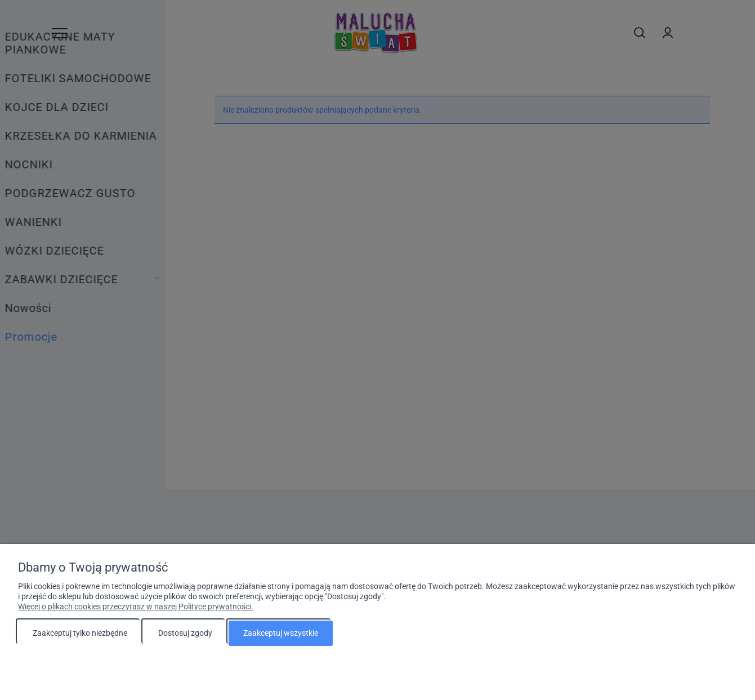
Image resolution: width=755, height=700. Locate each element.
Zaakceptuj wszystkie (281, 633)
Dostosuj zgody (185, 633)
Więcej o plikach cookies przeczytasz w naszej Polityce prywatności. (136, 607)
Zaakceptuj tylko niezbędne (80, 633)
